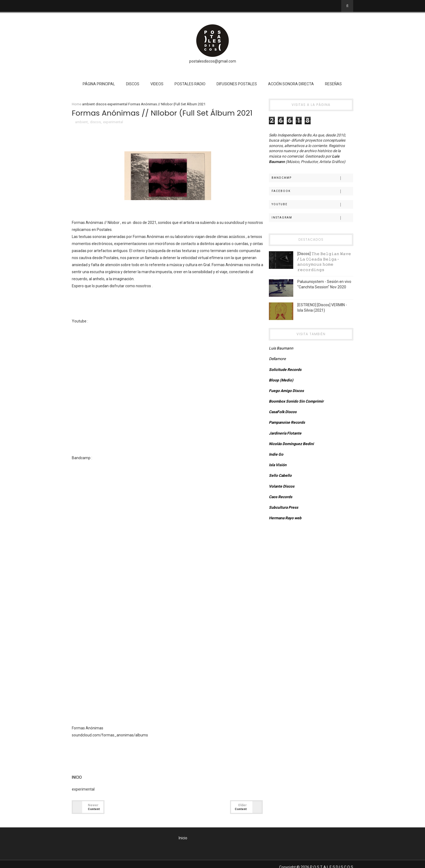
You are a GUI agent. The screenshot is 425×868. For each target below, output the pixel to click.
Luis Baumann (280, 348)
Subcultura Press (282, 508)
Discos (133, 84)
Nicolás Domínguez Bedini (290, 444)
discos (104, 104)
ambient (91, 104)
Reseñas (334, 84)
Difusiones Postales (237, 84)
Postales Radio (190, 84)
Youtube (310, 205)
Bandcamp (310, 178)
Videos (157, 84)
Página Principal (99, 84)
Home (79, 104)
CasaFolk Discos (282, 412)
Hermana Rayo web (284, 518)
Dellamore (276, 359)
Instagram (310, 218)
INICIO (79, 778)
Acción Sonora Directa (291, 84)
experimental (120, 104)
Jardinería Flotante (284, 433)
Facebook (310, 191)
